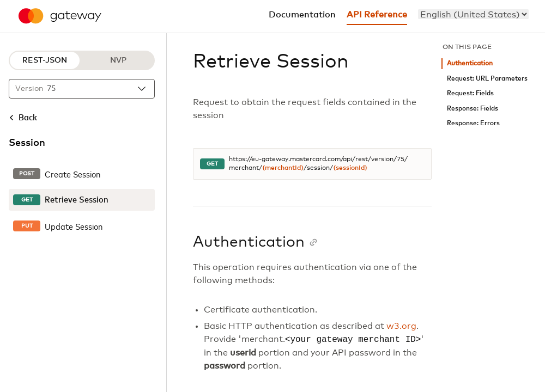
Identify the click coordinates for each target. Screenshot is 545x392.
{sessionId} (350, 168)
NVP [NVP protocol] (118, 60)
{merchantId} (283, 168)
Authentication (470, 63)
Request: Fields (470, 93)
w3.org (401, 326)
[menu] (473, 14)
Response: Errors (473, 123)
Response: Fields (473, 109)
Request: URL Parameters (487, 79)
